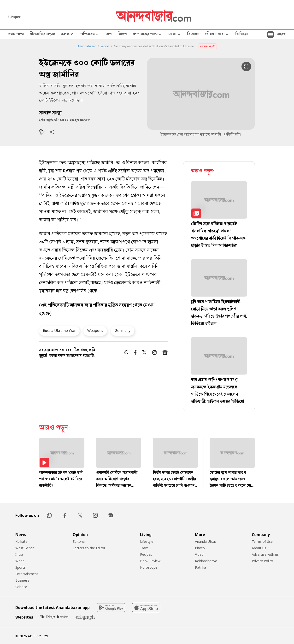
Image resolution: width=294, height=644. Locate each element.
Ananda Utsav (206, 541)
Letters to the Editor (89, 548)
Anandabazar (87, 46)
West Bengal (25, 548)
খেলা (175, 35)
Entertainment (27, 574)
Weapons (95, 330)
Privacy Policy (262, 561)
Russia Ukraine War (59, 330)
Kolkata (21, 541)
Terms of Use (262, 541)
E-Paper (14, 17)
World (105, 46)
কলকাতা (68, 35)
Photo (200, 548)
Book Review (150, 561)
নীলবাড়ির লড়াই (42, 35)
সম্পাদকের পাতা (148, 35)
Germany (123, 330)
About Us (259, 548)
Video (199, 554)
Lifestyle (147, 541)
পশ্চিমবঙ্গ (90, 35)
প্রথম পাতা (16, 35)
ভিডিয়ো (242, 35)
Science (21, 587)
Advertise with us (265, 554)
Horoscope (149, 567)
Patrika (200, 567)
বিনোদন (193, 35)
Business (22, 580)
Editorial (79, 541)
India (19, 554)
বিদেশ (122, 35)
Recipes (146, 554)
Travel (145, 548)
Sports (21, 567)
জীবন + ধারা (217, 35)
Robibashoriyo (206, 561)
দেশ (109, 35)
